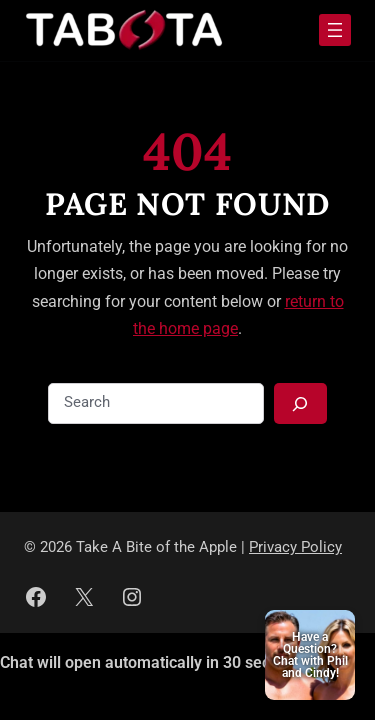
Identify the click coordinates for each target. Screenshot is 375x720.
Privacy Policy (295, 547)
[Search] (300, 403)
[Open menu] (335, 30)
